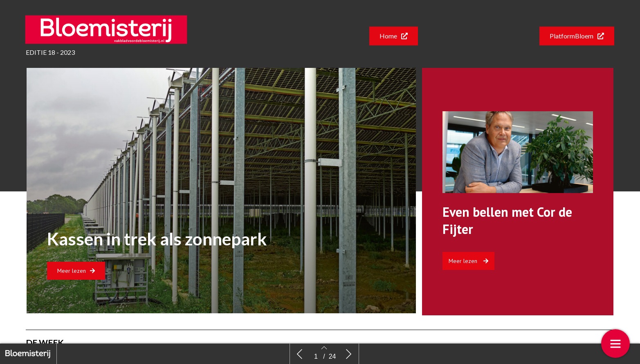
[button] (394, 36)
